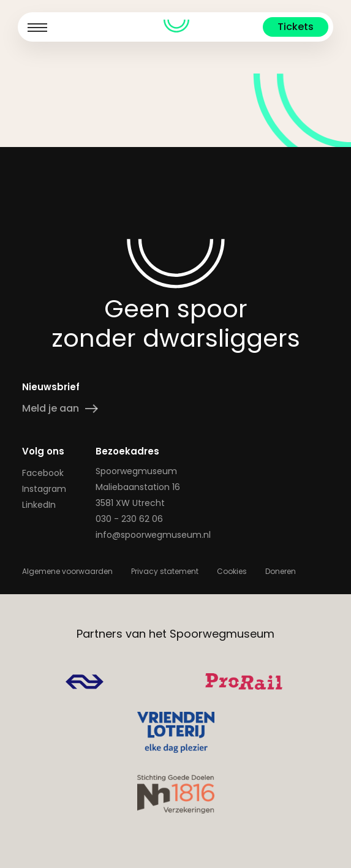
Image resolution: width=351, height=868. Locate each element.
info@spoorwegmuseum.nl (153, 535)
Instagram (44, 489)
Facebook (43, 473)
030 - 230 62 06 (129, 519)
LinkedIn (39, 505)
